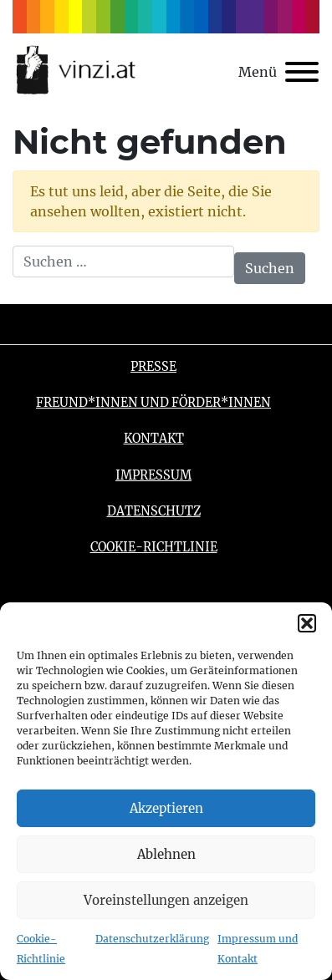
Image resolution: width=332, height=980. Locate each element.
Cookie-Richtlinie (154, 547)
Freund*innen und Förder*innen (153, 403)
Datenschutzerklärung (152, 939)
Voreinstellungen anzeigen (166, 900)
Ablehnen (166, 854)
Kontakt (154, 439)
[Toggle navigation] (278, 72)
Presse (153, 367)
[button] (307, 623)
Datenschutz (154, 511)
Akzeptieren (166, 808)
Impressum (153, 475)
